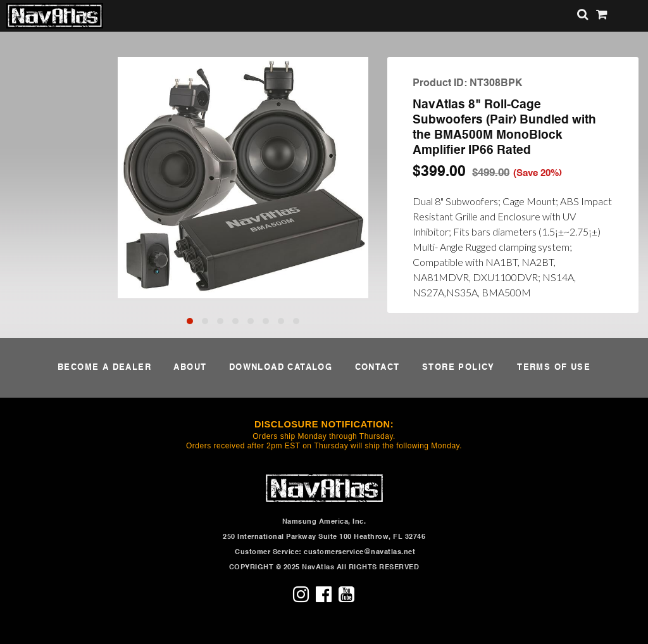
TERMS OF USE (554, 368)
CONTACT (377, 368)
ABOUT (190, 368)
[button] (190, 321)
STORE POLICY (458, 368)
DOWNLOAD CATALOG (281, 368)
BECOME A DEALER (104, 368)
